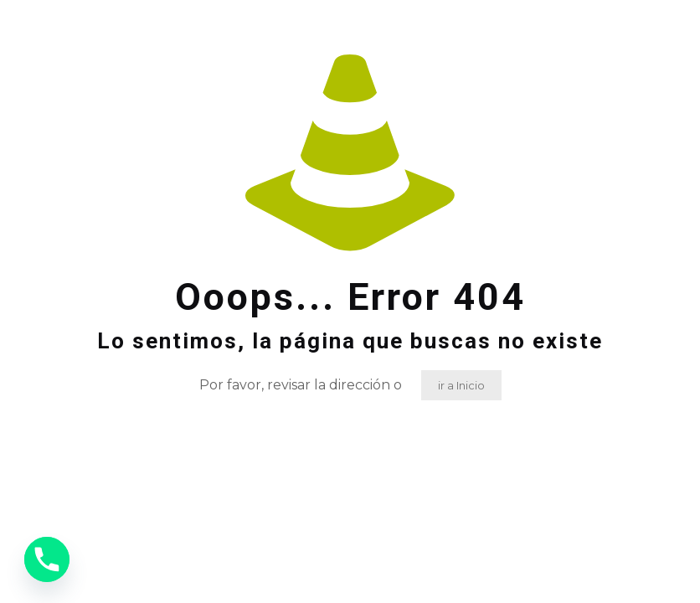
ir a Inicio (461, 385)
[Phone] (47, 559)
